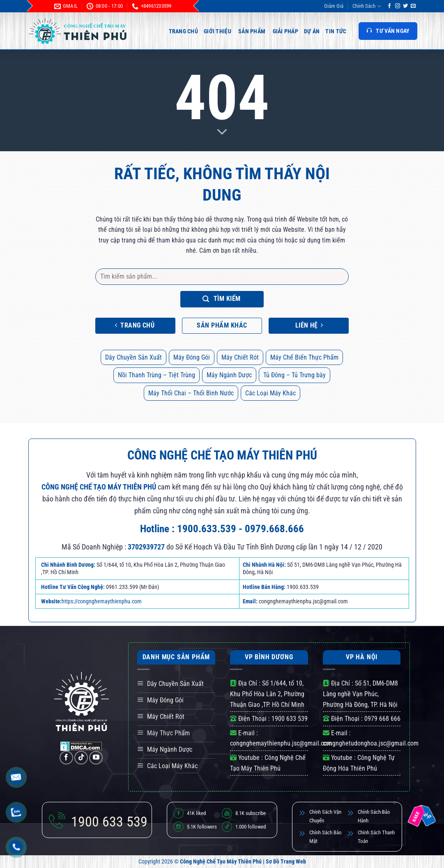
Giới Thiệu (217, 31)
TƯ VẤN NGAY (388, 31)
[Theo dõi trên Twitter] (405, 6)
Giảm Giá (334, 6)
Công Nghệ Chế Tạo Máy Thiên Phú (221, 862)
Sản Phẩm (252, 31)
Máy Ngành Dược (229, 375)
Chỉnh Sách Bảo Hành (374, 816)
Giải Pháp (286, 31)
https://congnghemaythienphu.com (102, 601)
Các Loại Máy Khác (270, 393)
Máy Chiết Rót (240, 357)
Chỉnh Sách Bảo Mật (326, 837)
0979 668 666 (382, 719)
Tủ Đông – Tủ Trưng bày (294, 375)
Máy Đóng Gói (192, 357)
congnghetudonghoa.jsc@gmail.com (371, 743)
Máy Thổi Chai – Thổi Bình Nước (191, 393)
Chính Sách (367, 6)
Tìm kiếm (222, 299)
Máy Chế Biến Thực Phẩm (304, 357)
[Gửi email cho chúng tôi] (413, 6)
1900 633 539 (290, 719)
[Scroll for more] (222, 132)
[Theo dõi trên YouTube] (96, 758)
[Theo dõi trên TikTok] (81, 758)
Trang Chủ (184, 31)
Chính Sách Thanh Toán (376, 837)
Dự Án (312, 31)
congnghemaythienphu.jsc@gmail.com (281, 743)
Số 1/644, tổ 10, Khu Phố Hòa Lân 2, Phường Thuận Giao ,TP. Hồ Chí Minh (267, 694)
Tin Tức (336, 31)
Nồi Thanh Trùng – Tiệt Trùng (156, 375)
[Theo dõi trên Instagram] (398, 6)
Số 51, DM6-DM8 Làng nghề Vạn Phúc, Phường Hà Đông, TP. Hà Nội (360, 694)
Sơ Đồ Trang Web (286, 862)
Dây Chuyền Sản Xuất (133, 357)
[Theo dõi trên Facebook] (389, 6)
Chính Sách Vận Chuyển (325, 816)
